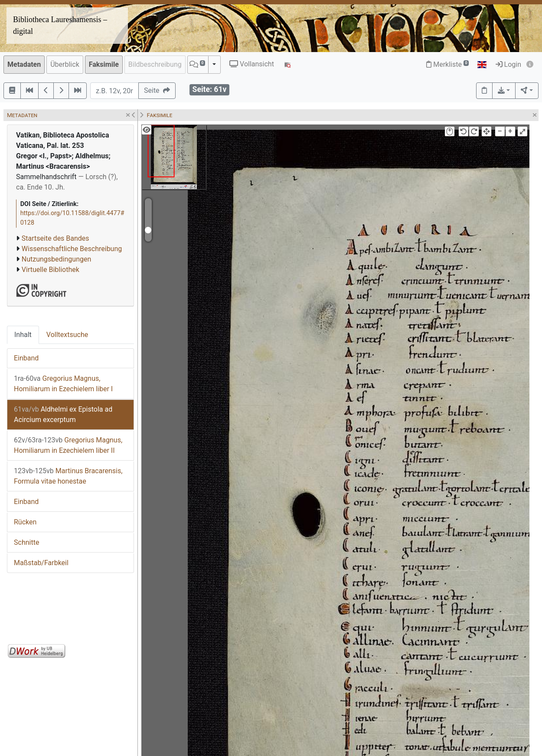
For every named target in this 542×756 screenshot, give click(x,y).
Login (508, 64)
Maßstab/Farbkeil (41, 563)
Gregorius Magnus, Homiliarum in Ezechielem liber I (63, 384)
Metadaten (24, 64)
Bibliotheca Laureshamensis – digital (60, 25)
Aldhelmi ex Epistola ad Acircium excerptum (63, 414)
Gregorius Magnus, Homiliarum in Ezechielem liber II (68, 445)
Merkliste (447, 64)
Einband (26, 358)
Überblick (65, 64)
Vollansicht (252, 64)
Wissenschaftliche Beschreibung (72, 249)
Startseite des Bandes (56, 238)
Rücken (25, 522)
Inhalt (23, 335)
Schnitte (26, 542)
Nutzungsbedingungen (56, 259)
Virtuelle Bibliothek (51, 270)
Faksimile (104, 64)
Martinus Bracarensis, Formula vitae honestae (68, 476)
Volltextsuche (67, 335)
